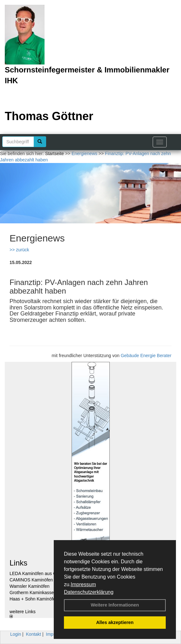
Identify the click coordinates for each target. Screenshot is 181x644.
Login (16, 634)
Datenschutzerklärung (89, 592)
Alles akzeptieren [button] (115, 622)
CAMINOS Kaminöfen (31, 580)
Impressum (83, 584)
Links (18, 563)
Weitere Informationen (115, 605)
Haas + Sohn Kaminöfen (34, 599)
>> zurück (19, 250)
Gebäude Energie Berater (146, 356)
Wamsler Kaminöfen (30, 586)
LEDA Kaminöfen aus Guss (37, 573)
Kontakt (34, 634)
